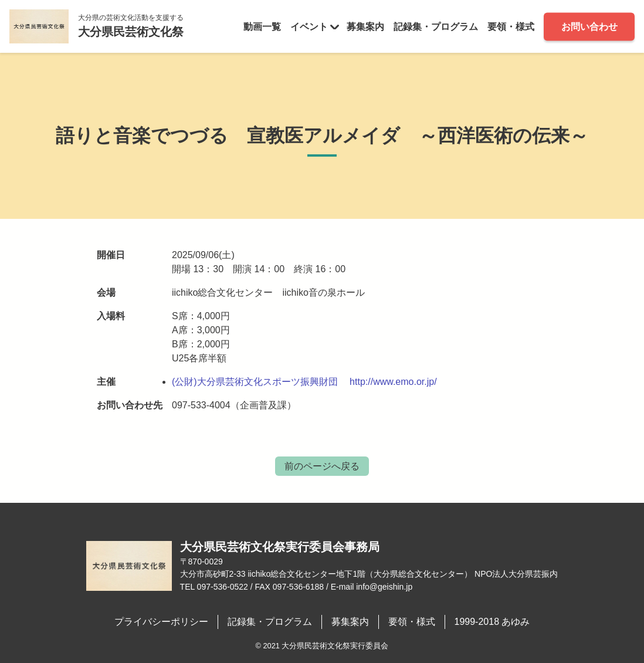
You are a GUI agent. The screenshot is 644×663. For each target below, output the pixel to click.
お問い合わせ (589, 26)
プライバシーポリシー (161, 622)
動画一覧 (262, 26)
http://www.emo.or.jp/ (393, 382)
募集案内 (365, 26)
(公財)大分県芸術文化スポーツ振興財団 (255, 382)
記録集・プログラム (436, 26)
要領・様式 (511, 26)
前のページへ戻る (322, 466)
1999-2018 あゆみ (492, 622)
